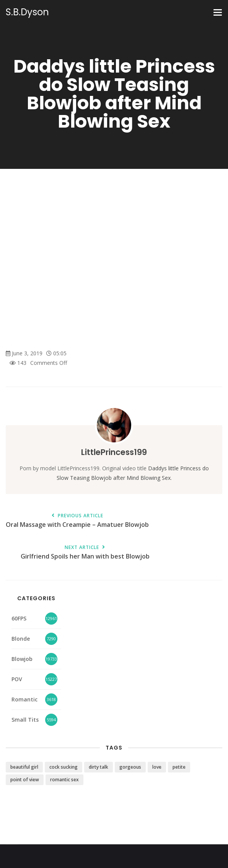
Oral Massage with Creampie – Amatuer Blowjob (77, 521)
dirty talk (99, 767)
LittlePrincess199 (114, 452)
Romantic (24, 699)
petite (179, 767)
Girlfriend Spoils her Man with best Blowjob (85, 553)
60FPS (19, 618)
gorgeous (130, 767)
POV (17, 679)
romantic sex (64, 780)
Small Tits (25, 720)
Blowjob (22, 659)
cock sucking (64, 767)
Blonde (21, 639)
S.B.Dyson (27, 12)
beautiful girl (24, 767)
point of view (25, 780)
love (157, 767)
